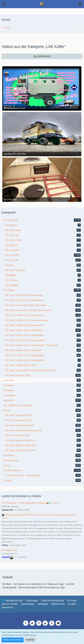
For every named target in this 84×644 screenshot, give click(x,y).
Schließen (30, 640)
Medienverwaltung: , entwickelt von (42, 617)
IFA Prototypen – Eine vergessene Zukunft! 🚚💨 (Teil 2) (30, 503)
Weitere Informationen (13, 640)
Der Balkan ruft (9, 550)
